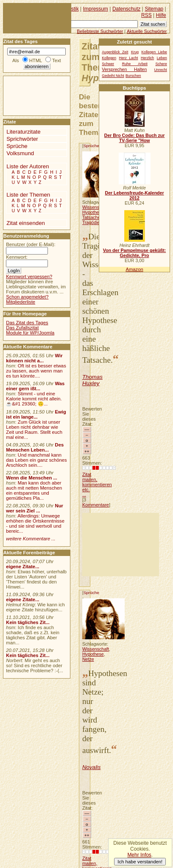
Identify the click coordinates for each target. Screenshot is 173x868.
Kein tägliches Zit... (28, 622)
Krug (135, 52)
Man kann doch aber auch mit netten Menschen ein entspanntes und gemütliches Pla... (34, 490)
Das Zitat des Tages (27, 323)
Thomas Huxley (92, 380)
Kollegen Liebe (154, 52)
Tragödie (91, 222)
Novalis (92, 767)
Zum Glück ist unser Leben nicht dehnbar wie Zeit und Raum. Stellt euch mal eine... (34, 430)
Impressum (96, 9)
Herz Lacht (129, 58)
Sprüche (91, 146)
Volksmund (20, 153)
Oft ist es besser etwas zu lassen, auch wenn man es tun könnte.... (36, 371)
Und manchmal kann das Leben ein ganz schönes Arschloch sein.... (36, 460)
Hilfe (161, 15)
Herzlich (147, 58)
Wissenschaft (96, 207)
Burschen (133, 76)
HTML (36, 60)
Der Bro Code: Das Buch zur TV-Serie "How (135, 138)
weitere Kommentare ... (31, 539)
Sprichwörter (22, 139)
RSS (146, 15)
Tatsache (91, 217)
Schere (161, 64)
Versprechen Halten (124, 70)
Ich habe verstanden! (140, 862)
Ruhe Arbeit (135, 64)
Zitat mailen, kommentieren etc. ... (97, 485)
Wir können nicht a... (34, 358)
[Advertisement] (121, 545)
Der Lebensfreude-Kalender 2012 (134, 195)
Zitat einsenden (26, 223)
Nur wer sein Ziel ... (35, 508)
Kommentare (96, 505)
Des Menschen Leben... (35, 447)
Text (57, 60)
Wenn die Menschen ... (32, 478)
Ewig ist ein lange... (36, 414)
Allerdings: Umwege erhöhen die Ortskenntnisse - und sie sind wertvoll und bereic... (35, 523)
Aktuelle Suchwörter (147, 31)
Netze (88, 659)
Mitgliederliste (21, 302)
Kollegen (109, 58)
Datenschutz (126, 9)
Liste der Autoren (28, 166)
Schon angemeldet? (27, 297)
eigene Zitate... (22, 567)
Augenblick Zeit (115, 52)
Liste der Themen (28, 195)
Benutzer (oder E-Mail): (31, 244)
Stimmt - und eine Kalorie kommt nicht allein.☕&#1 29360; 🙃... (34, 399)
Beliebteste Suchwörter (100, 31)
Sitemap (154, 9)
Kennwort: (17, 257)
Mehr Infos (139, 855)
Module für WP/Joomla (30, 333)
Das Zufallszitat (22, 328)
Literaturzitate (23, 132)
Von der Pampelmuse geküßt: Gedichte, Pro (134, 253)
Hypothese (93, 212)
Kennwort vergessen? (29, 277)
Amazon (134, 269)
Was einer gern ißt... (35, 386)
